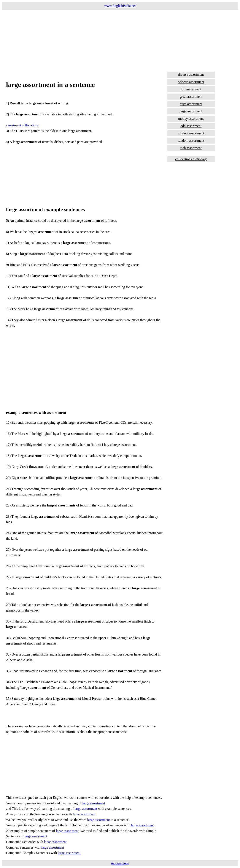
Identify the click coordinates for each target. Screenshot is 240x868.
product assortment (191, 133)
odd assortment (191, 126)
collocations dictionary (191, 159)
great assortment (191, 97)
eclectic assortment (191, 82)
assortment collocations (22, 125)
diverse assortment (191, 75)
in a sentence (120, 863)
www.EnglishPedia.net (120, 6)
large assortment (94, 803)
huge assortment (191, 104)
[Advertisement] (120, 40)
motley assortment (191, 119)
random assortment (191, 141)
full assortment (191, 89)
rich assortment (191, 148)
